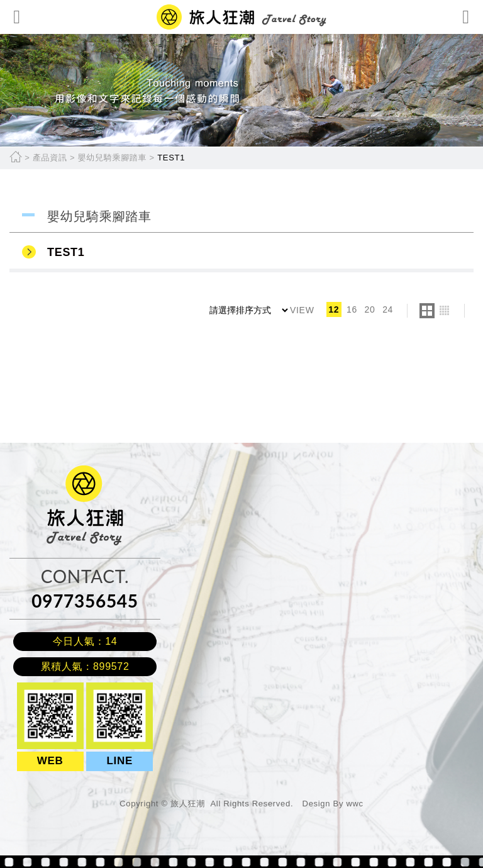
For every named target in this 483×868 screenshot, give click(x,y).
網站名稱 (241, 17)
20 (370, 309)
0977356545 (85, 601)
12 (334, 309)
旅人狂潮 (65, 471)
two (427, 311)
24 (388, 309)
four (445, 311)
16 (352, 309)
